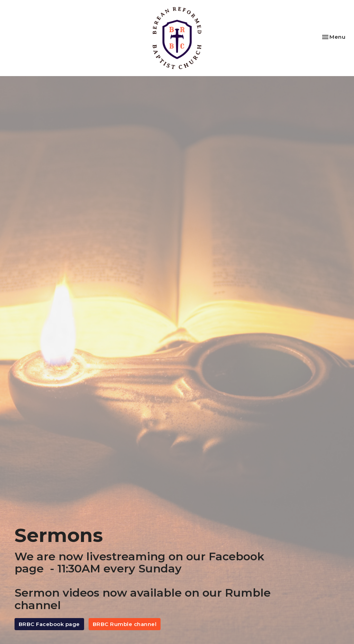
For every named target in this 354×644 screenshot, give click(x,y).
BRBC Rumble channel (125, 624)
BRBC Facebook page (49, 624)
